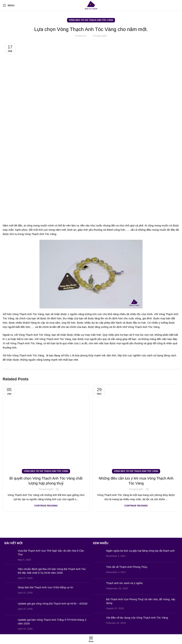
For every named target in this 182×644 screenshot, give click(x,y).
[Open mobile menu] (9, 5)
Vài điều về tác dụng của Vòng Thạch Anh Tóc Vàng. (137, 618)
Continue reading (46, 506)
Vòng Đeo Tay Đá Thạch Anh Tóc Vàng (91, 20)
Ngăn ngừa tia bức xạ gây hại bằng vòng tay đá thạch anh (140, 551)
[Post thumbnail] (10, 555)
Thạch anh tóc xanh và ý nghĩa (124, 583)
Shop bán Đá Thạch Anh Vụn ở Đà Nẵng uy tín (45, 587)
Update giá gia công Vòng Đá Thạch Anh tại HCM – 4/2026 (53, 604)
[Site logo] (91, 5)
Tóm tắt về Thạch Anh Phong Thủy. (127, 567)
